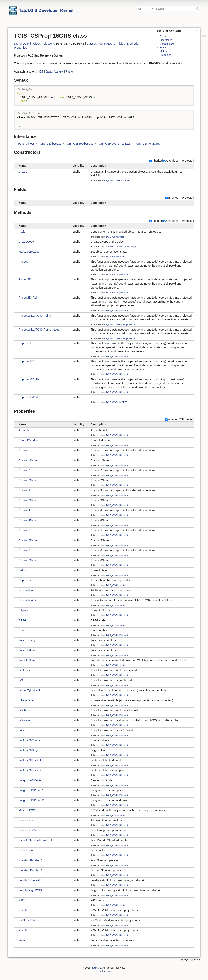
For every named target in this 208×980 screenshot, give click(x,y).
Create (23, 172)
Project (23, 262)
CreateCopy (26, 242)
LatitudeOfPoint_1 (30, 760)
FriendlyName (27, 660)
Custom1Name (28, 460)
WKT (22, 900)
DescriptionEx (27, 600)
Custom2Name (28, 480)
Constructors (167, 44)
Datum (23, 570)
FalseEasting (27, 640)
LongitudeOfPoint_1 (31, 790)
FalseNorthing (27, 650)
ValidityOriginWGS (30, 890)
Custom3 (24, 490)
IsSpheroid (25, 710)
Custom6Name (28, 560)
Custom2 (24, 470)
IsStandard (25, 720)
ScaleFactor (26, 850)
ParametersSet (28, 830)
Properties (166, 55)
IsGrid (22, 680)
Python (70, 71)
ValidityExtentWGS (30, 880)
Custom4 (24, 510)
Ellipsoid (24, 610)
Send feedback (104, 971)
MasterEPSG (27, 810)
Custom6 (24, 550)
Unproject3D (27, 361)
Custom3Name (28, 500)
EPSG (23, 620)
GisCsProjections (44, 44)
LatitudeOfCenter (29, 740)
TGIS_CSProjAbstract (79, 144)
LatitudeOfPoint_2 (30, 770)
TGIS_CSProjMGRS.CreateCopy (118, 247)
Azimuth (24, 430)
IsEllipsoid (25, 670)
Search (198, 9)
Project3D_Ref (28, 298)
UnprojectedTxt (28, 397)
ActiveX (59, 71)
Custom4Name (28, 520)
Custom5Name (28, 540)
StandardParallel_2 (31, 870)
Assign (23, 232)
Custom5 (24, 530)
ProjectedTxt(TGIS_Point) (35, 316)
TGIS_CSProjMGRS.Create (116, 180)
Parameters (26, 820)
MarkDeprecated (29, 252)
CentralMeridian (29, 440)
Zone (22, 940)
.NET (40, 71)
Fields (163, 48)
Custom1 (24, 450)
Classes (92, 44)
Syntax (164, 36)
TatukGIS (96, 968)
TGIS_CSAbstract (49, 144)
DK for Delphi (22, 44)
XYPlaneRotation (29, 920)
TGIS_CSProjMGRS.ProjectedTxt (119, 324)
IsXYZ (22, 730)
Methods (165, 51)
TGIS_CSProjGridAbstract (114, 144)
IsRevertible (26, 700)
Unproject (25, 343)
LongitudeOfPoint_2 (31, 800)
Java (49, 71)
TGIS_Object (26, 144)
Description (26, 590)
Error (22, 630)
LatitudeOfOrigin (29, 750)
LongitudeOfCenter (31, 780)
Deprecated (26, 580)
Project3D (25, 279)
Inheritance (166, 40)
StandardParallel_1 (31, 860)
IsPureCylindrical (29, 690)
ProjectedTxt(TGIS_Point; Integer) (40, 330)
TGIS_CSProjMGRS (147, 144)
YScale (23, 930)
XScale (23, 910)
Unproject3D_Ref (29, 379)
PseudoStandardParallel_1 (36, 840)
